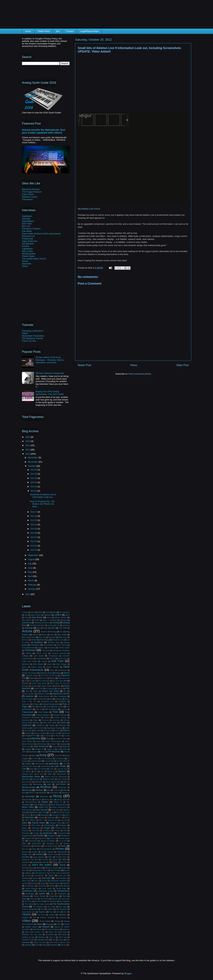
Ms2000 (36, 805)
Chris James (62, 645)
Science (45, 860)
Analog (56, 623)
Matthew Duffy (49, 779)
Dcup (52, 670)
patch (25, 823)
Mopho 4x (58, 802)
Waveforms (37, 929)
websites (66, 929)
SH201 (25, 865)
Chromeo (30, 650)
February (33, 585)
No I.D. (27, 815)
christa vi (41, 648)
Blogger (128, 973)
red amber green (51, 846)
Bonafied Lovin (58, 640)
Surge (43, 883)
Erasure (59, 699)
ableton (47, 615)
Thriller (50, 909)
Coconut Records (59, 653)
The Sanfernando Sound (34, 259)
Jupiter (28, 749)
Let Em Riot (49, 761)
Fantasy (36, 704)
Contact (70, 31)
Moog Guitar (27, 800)
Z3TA (37, 945)
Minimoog (27, 790)
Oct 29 (34, 478)
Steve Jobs (26, 881)
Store (36, 881)
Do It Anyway (44, 681)
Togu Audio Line (28, 912)
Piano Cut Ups (29, 341)
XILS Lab (63, 937)
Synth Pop (61, 888)
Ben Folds (27, 224)
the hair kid (39, 901)
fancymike (26, 704)
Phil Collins (36, 825)
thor (42, 909)
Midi (49, 784)
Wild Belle (62, 935)
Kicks (43, 752)
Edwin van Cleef (51, 691)
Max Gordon (27, 782)
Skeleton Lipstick (52, 868)
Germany (56, 720)
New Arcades (27, 810)
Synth (52, 886)
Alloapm (63, 620)
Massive (36, 779)
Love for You (62, 769)
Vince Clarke (45, 921)
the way (63, 907)
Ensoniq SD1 (42, 699)
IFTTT (33, 736)
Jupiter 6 (39, 749)
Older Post (182, 365)
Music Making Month (59, 805)
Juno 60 (66, 746)
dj (25, 681)
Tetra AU (34, 899)
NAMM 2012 (43, 807)
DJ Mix (32, 681)
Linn (65, 764)
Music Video (28, 807)
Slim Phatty (56, 870)
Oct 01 (34, 550)
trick (58, 912)
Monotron (44, 796)
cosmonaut (41, 658)
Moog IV (38, 800)
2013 (28, 450)
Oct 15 (34, 520)
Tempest (26, 896)
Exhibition (62, 702)
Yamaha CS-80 (28, 940)
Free (55, 712)
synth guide (47, 889)
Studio (44, 881)
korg (43, 755)
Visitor (25, 266)
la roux (35, 759)
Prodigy (36, 833)
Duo (27, 691)
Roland (39, 854)
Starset (35, 878)
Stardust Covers (30, 197)
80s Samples (65, 612)
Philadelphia (50, 825)
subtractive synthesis (59, 881)
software (28, 873)
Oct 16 (34, 516)
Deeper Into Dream (29, 673)
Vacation (62, 915)
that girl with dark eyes (61, 899)
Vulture (67, 924)
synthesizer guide (45, 891)
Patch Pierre (28, 194)
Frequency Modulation (31, 718)
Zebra (44, 945)
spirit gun (62, 876)
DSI (68, 688)
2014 (28, 445)
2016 (28, 437)
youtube (28, 945)
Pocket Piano (61, 828)
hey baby (28, 731)
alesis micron (61, 617)
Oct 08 (34, 533)
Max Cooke (27, 251)
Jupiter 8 (51, 749)
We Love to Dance (52, 929)
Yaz (54, 940)
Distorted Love (64, 678)
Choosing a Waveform (33, 331)
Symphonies (30, 886)
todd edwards (61, 909)
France (64, 709)
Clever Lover (42, 653)
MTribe (45, 805)
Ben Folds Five (29, 637)
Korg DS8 (58, 756)
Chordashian (48, 645)
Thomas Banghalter (30, 909)
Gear (35, 720)
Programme (62, 833)
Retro (34, 849)
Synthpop (30, 894)
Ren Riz (25, 849)
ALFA (37, 620)
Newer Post (84, 365)
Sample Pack (61, 857)
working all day (28, 937)
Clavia (28, 653)
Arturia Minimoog (48, 632)
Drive (58, 686)
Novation (45, 815)
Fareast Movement (51, 704)
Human (28, 733)
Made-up (51, 772)
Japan (39, 741)
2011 (28, 594)
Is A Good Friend (60, 739)
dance (50, 664)
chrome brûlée (64, 648)
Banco (44, 635)
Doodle (34, 686)
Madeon (62, 771)
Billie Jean (63, 637)
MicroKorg (38, 784)
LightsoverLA (40, 764)
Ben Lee (26, 226)
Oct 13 (34, 525)
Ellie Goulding (60, 696)
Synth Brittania (32, 889)
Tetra (24, 899)
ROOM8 (26, 857)
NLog (51, 812)
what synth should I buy (35, 932)
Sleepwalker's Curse (40, 870)
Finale (48, 707)
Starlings (25, 878)
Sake (50, 857)
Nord (35, 815)
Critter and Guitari (29, 661)
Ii (40, 736)
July (30, 564)
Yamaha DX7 (43, 940)
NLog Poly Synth (63, 812)
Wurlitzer (42, 937)
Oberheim (29, 817)
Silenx (39, 868)
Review (60, 849)
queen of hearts (48, 841)
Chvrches (46, 651)
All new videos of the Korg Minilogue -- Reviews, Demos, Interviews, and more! (50, 360)
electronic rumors (61, 694)
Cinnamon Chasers (31, 229)
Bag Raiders (28, 221)
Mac (42, 772)
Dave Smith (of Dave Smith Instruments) (41, 234)
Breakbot (38, 642)
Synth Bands (64, 886)
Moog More (49, 800)
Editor (36, 691)
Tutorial (26, 914)
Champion (35, 645)
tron (65, 912)
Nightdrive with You (37, 812)
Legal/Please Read (89, 31)
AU (61, 632)
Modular (43, 793)
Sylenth (66, 883)
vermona (63, 918)
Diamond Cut (28, 236)
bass (52, 635)
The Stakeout (38, 907)
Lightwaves (27, 249)
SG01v (55, 862)
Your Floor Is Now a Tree (59, 942)
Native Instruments (59, 807)
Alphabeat (27, 216)
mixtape (57, 790)
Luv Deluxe (26, 772)
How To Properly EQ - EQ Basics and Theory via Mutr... (42, 504)
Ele (65, 691)
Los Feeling (42, 769)
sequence (26, 862)
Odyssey (51, 817)
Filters (25, 333)
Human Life (53, 733)
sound (28, 876)
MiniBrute (46, 787)
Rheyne (25, 852)
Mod (24, 793)
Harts (67, 728)
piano (24, 828)
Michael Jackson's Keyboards (50, 373)
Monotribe (30, 796)
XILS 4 (52, 937)
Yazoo (61, 940)
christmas (51, 648)
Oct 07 (34, 537)
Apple (46, 628)
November (33, 462)
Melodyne (39, 782)
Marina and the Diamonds (56, 777)
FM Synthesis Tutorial (32, 338)
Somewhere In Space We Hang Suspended (52, 873)
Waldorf (46, 927)
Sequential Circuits (41, 862)
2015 (28, 441)
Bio (58, 31)
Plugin (47, 828)
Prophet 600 (30, 838)
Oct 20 (34, 491)
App (39, 628)
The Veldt (51, 907)
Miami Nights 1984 (53, 782)
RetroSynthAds (46, 849)
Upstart (52, 915)
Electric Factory (28, 694)
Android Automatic (37, 625)
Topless (42, 912)
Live (24, 769)
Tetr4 (65, 896)
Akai (26, 618)
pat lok (64, 820)
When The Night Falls (58, 932)
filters (41, 707)
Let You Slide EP (63, 761)
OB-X (67, 815)
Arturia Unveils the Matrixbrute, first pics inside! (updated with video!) (44, 131)
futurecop (26, 720)
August (32, 559)
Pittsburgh (36, 828)
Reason (38, 846)
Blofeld (34, 640)
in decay (47, 736)
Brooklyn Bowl (54, 643)
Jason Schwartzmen (53, 741)
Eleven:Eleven (44, 696)
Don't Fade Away (39, 683)
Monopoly (66, 793)
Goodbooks (41, 725)
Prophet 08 (53, 836)
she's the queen (42, 865)
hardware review (54, 728)
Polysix (57, 831)
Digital (32, 678)
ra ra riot (63, 841)
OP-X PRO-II (30, 820)
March (31, 581)
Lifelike (28, 764)
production (48, 833)
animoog (66, 625)
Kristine (26, 246)
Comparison (53, 656)
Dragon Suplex (46, 686)
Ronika (64, 854)
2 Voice (25, 612)
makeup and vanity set (32, 774)
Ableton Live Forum (91, 209)
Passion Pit (52, 820)
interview (35, 738)
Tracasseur (27, 199)
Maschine (26, 779)
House (57, 731)
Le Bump (60, 758)
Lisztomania (46, 766)
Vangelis (25, 918)
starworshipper (61, 878)
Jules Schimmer (30, 241)
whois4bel (50, 935)
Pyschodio (33, 841)
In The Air (58, 736)
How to (66, 730)
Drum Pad (38, 689)
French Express (43, 715)
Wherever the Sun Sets (32, 935)
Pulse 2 (53, 838)
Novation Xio (57, 815)
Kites (34, 755)
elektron (30, 696)
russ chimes (39, 857)
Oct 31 (34, 470)
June (31, 568)
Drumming (50, 689)
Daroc (24, 667)
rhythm (35, 852)
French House (60, 715)
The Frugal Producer (32, 192)
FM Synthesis (51, 709)
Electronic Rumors (31, 189)
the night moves (43, 904)
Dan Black (27, 231)
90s (26, 615)
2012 (28, 454)
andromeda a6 (54, 625)
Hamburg (26, 728)
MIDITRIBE (61, 784)
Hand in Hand (38, 728)
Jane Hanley (27, 741)
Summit (25, 883)
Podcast (25, 831)
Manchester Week (31, 777)
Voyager (50, 924)
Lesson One (36, 761)
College (25, 656)
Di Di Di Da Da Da (49, 676)
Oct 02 (34, 546)
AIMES (58, 615)
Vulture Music (31, 927)
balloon (35, 635)
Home (28, 31)
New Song (56, 810)
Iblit (26, 736)
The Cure (28, 901)
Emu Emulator (28, 699)
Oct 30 (34, 474)
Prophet (40, 836)
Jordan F (53, 744)
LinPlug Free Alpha (30, 766)
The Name (29, 904)
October (32, 466)
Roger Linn (27, 854)
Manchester (61, 774)
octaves (41, 818)
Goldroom (27, 725)
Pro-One (26, 833)
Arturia (27, 631)
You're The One (40, 942)
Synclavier (42, 886)
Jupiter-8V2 (62, 749)
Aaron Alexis (36, 615)
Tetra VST (44, 899)
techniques (62, 894)
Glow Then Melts (50, 723)
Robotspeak (62, 852)
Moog (57, 796)
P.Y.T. (42, 820)
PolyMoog (47, 831)
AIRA (68, 615)
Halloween (62, 725)
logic (32, 769)
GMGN (63, 723)
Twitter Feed (44, 31)
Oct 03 (34, 541)
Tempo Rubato (40, 896)
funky (47, 717)
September (34, 555)
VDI (34, 918)
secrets (55, 860)
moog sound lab (63, 800)
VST (59, 924)
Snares (67, 870)
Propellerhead (27, 836)
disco (52, 678)
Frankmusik (28, 239)
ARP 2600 (63, 628)
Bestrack (52, 637)
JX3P (24, 752)
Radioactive (36, 844)
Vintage (57, 921)
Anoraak (26, 219)
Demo (67, 673)
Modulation (54, 793)
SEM (64, 859)
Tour (51, 912)
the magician (65, 901)
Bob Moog (44, 640)
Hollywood (48, 731)
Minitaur (39, 790)
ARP (53, 628)
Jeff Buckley (42, 744)
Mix (49, 790)
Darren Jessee (53, 667)
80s (54, 612)
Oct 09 (34, 529)
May (30, 572)
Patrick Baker (28, 256)
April (30, 576)
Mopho (45, 802)
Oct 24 (34, 486)
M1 (36, 772)
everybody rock (47, 702)
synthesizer (27, 891)
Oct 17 (34, 512)
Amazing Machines (42, 623)
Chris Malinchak (28, 648)
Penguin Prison (56, 823)
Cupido (44, 661)
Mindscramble (29, 254)
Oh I (60, 818)
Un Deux (41, 915)
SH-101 (64, 862)
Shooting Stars (28, 868)
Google (52, 725)
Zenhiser (53, 945)
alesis (49, 618)
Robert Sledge (47, 852)
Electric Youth (43, 694)
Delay (58, 673)
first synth (58, 707)
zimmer (64, 945)
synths (42, 894)
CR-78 (52, 659)
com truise (39, 656)
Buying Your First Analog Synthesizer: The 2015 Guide (50, 393)
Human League (40, 733)
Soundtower (39, 876)
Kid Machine (28, 244)
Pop (65, 831)
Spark (51, 875)
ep (51, 699)
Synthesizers (63, 891)
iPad (48, 739)
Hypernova (65, 733)
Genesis (45, 720)
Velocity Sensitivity (48, 918)
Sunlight (34, 883)
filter (34, 707)
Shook (25, 261)
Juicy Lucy (26, 747)
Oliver (67, 818)
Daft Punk (57, 661)
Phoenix (63, 825)
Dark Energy (61, 664)
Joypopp (63, 744)
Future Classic (60, 718)
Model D (32, 793)
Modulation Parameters (33, 336)
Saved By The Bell (30, 860)
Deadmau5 (62, 670)
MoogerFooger (31, 802)
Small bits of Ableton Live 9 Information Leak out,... (43, 496)
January (32, 589)
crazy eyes (62, 659)
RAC (24, 843)
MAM (50, 774)
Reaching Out (53, 844)
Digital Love (42, 678)
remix (64, 846)
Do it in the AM (60, 681)
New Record (42, 810)
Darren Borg (37, 667)
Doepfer (25, 683)
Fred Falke (43, 712)
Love (52, 769)
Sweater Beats (54, 883)
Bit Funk (25, 640)
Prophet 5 (65, 836)
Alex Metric (26, 620)
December (33, 457)
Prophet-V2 (42, 838)
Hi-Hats (38, 731)
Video (26, 921)
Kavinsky (33, 752)
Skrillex (64, 868)
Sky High (25, 870)
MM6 (65, 790)
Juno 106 (56, 747)
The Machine (52, 901)
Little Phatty (60, 766)
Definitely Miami (46, 673)
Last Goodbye (47, 759)
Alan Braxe (37, 617)
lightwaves (54, 764)
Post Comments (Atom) (140, 374)
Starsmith (27, 264)
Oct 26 (34, 482)
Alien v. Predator (50, 620)
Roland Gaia (52, 854)
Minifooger (62, 787)
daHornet (26, 664)
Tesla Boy (54, 896)
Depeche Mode (32, 676)
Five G (39, 709)
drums (60, 689)
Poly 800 (36, 831)
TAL (52, 894)
